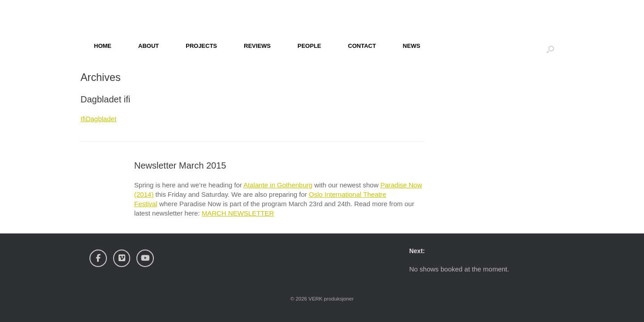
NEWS (412, 46)
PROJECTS (201, 46)
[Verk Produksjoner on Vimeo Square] (122, 258)
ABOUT (148, 46)
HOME (103, 46)
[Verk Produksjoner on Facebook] (98, 258)
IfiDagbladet (98, 119)
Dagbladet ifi (105, 99)
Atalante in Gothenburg (278, 185)
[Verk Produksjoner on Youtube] (145, 258)
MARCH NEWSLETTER (238, 213)
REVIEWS (257, 46)
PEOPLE (309, 46)
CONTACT (362, 46)
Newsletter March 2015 (180, 165)
